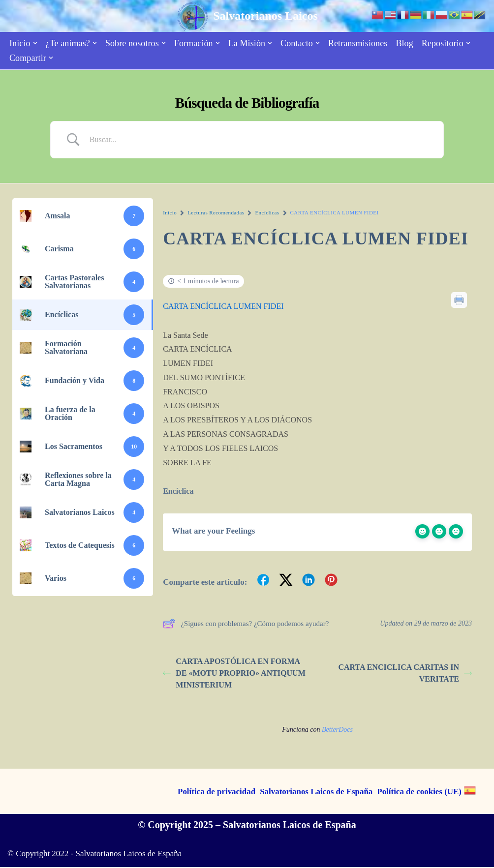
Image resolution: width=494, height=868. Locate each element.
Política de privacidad (216, 793)
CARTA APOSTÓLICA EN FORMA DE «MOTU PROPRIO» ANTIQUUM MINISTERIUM (234, 673)
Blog (404, 43)
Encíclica (178, 492)
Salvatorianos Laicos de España (316, 793)
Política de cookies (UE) (419, 793)
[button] (35, 43)
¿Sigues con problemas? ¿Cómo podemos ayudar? (246, 625)
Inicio (170, 212)
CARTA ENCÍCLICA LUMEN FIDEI (223, 306)
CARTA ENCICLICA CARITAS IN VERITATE (405, 673)
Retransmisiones (358, 43)
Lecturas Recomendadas (216, 212)
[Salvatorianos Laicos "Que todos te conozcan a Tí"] (247, 16)
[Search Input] (259, 140)
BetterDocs (337, 730)
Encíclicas (267, 212)
